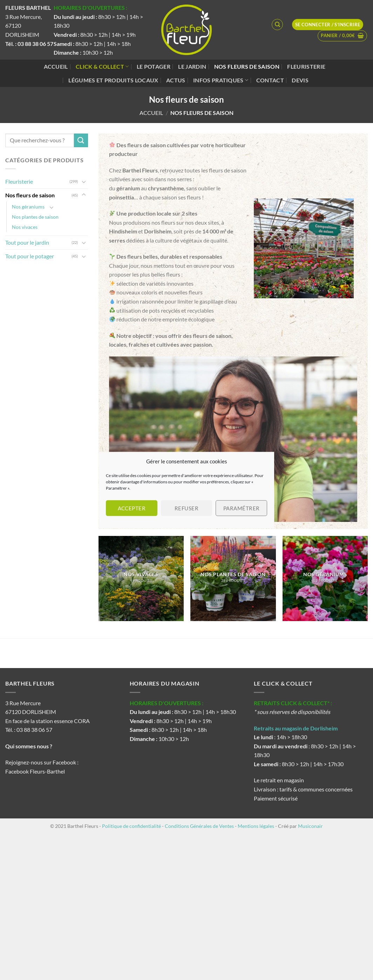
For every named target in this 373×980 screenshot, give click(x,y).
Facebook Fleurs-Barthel (35, 771)
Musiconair (310, 826)
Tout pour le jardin (27, 242)
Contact (270, 80)
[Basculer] (84, 182)
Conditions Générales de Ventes (199, 826)
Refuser (186, 508)
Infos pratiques (221, 80)
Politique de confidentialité (131, 826)
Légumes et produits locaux (113, 80)
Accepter (132, 508)
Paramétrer (242, 508)
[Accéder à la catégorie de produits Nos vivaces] (141, 579)
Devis (300, 80)
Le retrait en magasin (279, 780)
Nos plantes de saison (35, 217)
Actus (176, 80)
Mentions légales (256, 826)
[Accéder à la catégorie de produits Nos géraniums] (325, 579)
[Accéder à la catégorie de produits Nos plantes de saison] (233, 579)
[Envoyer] (81, 140)
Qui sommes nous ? (29, 746)
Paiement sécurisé (276, 798)
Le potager (154, 66)
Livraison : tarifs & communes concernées (303, 789)
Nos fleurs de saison (247, 66)
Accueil (56, 66)
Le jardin (192, 66)
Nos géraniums (28, 207)
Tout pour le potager (30, 256)
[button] (342, 36)
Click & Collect (102, 67)
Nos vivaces (25, 227)
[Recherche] (277, 25)
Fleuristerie (306, 66)
